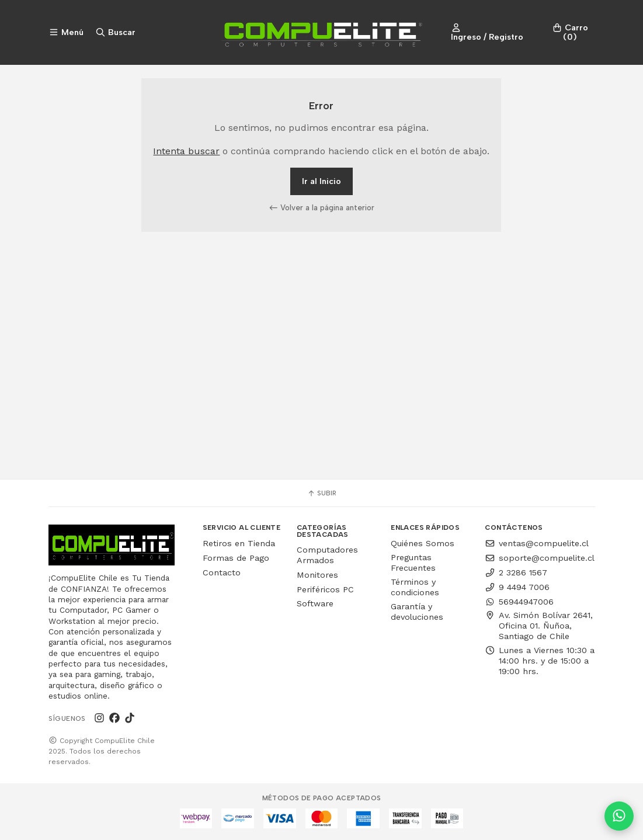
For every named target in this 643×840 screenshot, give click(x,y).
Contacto (222, 572)
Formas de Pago (236, 558)
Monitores (317, 575)
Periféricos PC (325, 589)
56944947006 (519, 602)
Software (315, 603)
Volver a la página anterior (322, 207)
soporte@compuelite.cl (540, 558)
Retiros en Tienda (239, 543)
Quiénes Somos (423, 543)
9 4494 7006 (517, 587)
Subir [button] (322, 493)
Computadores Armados (327, 555)
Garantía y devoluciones (417, 612)
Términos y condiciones (415, 587)
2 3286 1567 (516, 572)
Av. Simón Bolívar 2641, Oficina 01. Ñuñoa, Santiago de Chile (539, 626)
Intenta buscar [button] (186, 151)
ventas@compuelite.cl (537, 543)
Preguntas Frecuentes (413, 563)
